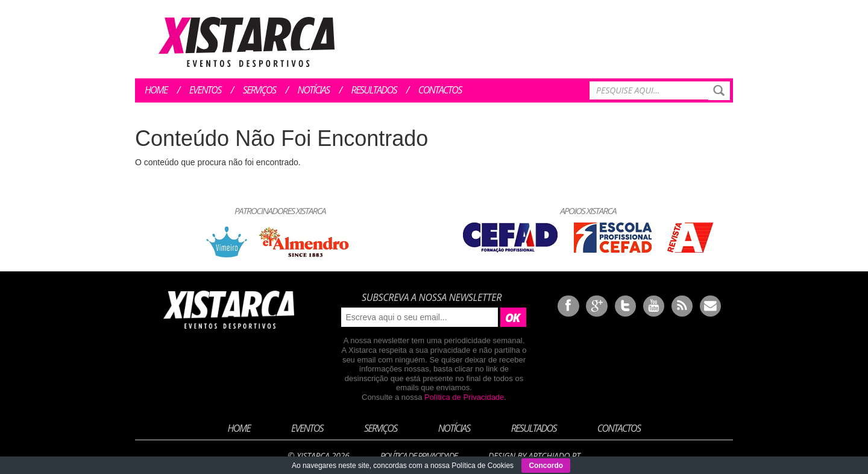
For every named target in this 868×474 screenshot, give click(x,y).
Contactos (440, 90)
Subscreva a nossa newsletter (432, 297)
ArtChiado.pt (554, 456)
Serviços (259, 90)
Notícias (314, 90)
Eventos (205, 90)
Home (156, 90)
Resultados (374, 90)
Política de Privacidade (464, 397)
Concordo (546, 466)
